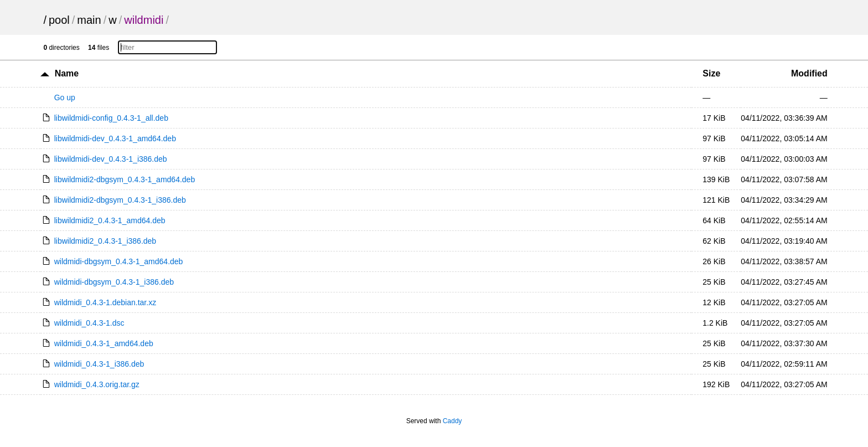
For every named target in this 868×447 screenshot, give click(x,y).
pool (59, 20)
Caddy (453, 421)
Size (711, 73)
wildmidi (144, 20)
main (89, 20)
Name (67, 73)
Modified (809, 73)
